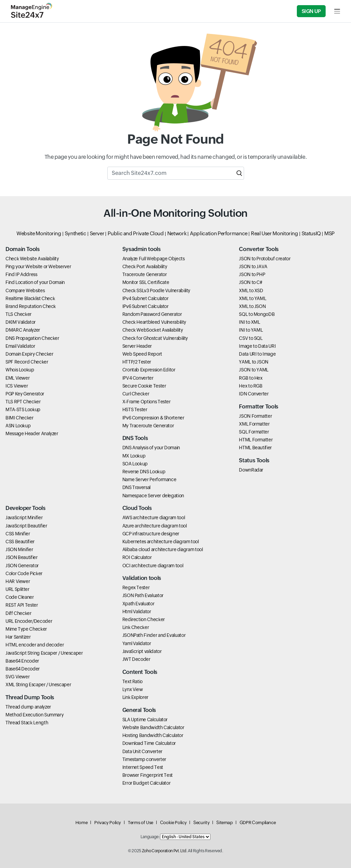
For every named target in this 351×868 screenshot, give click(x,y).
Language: (150, 837)
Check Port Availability (145, 266)
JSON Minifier (19, 549)
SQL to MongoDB (257, 314)
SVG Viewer (17, 677)
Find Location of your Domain (35, 282)
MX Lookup (134, 456)
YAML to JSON (254, 362)
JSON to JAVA (253, 266)
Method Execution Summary (34, 715)
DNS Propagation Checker (32, 338)
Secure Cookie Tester (144, 386)
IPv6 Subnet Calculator (146, 306)
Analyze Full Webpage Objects (154, 259)
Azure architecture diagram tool (155, 526)
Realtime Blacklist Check (30, 298)
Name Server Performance (149, 479)
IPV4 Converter (138, 378)
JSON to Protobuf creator (265, 259)
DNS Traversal (136, 487)
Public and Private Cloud (136, 233)
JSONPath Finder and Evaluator (154, 635)
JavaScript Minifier (24, 518)
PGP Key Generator (25, 394)
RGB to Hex (251, 378)
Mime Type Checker (26, 629)
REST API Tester (22, 605)
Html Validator (137, 611)
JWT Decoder (136, 659)
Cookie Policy (173, 823)
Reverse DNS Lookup (144, 472)
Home (82, 823)
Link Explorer (135, 697)
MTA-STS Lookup (23, 409)
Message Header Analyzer (32, 433)
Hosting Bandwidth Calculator (153, 735)
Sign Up (311, 11)
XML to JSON (252, 306)
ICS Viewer (17, 386)
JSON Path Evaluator (143, 595)
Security (201, 823)
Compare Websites (25, 290)
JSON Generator (22, 566)
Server (97, 233)
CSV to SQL (251, 338)
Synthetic (76, 233)
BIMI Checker (20, 418)
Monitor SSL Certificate (146, 282)
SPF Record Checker (27, 362)
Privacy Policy (108, 823)
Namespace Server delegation (153, 496)
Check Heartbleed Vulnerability (154, 322)
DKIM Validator (21, 322)
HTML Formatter (256, 440)
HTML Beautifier (255, 448)
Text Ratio (132, 681)
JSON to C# (250, 282)
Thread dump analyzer (28, 707)
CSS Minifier (18, 534)
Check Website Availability (32, 259)
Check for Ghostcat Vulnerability (155, 338)
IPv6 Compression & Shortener (153, 418)
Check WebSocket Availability (153, 330)
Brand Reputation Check (31, 306)
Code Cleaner (20, 597)
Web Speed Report (142, 354)
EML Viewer (17, 378)
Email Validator (20, 346)
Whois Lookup (20, 370)
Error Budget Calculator (147, 783)
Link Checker (136, 627)
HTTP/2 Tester (137, 362)
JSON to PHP (252, 274)
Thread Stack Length (27, 723)
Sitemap (224, 823)
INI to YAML (251, 330)
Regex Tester (136, 587)
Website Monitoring (39, 233)
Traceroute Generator (145, 274)
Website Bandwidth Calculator (153, 727)
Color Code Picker (24, 573)
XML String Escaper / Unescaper (38, 685)
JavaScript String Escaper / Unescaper (44, 653)
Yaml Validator (137, 643)
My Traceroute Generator (148, 426)
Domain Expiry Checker (29, 354)
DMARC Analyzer (23, 330)
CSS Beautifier (20, 542)
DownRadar (251, 470)
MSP (329, 233)
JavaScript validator (142, 651)
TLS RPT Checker (23, 402)
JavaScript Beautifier (26, 526)
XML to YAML (252, 298)
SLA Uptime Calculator (145, 720)
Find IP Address (21, 274)
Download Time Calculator (149, 743)
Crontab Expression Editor (149, 370)
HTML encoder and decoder (35, 645)
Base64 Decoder (23, 669)
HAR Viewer (18, 581)
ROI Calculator (137, 557)
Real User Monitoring (275, 233)
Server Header (137, 346)
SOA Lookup (135, 464)
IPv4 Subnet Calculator (146, 298)
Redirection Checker (144, 619)
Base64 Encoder (22, 661)
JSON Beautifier (22, 557)
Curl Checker (136, 394)
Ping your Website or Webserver (38, 266)
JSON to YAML (254, 370)
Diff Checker (19, 613)
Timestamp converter (144, 759)
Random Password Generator (152, 314)
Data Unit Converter (142, 751)
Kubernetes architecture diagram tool (161, 542)
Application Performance (219, 233)
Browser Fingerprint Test (148, 775)
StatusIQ (311, 233)
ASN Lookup (18, 426)
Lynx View (133, 689)
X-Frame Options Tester (147, 402)
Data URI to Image (257, 354)
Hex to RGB (251, 386)
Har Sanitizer (18, 637)
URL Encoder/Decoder (29, 621)
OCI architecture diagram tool (153, 566)
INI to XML (249, 322)
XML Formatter (254, 424)
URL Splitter (17, 589)
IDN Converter (254, 394)
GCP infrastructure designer (151, 534)
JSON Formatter (255, 416)
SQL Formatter (254, 432)
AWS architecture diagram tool (154, 518)
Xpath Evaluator (138, 604)
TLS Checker (19, 314)
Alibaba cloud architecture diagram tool (163, 549)
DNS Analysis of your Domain (151, 448)
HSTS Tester (135, 409)
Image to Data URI (257, 346)
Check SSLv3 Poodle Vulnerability (156, 290)
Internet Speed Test (143, 767)
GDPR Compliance (258, 823)
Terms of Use (141, 823)
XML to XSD (251, 290)
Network (177, 233)
